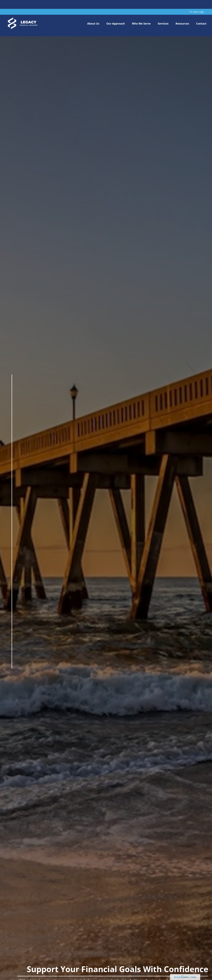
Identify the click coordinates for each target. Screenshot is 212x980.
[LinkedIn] (11, 663)
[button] (93, 14)
